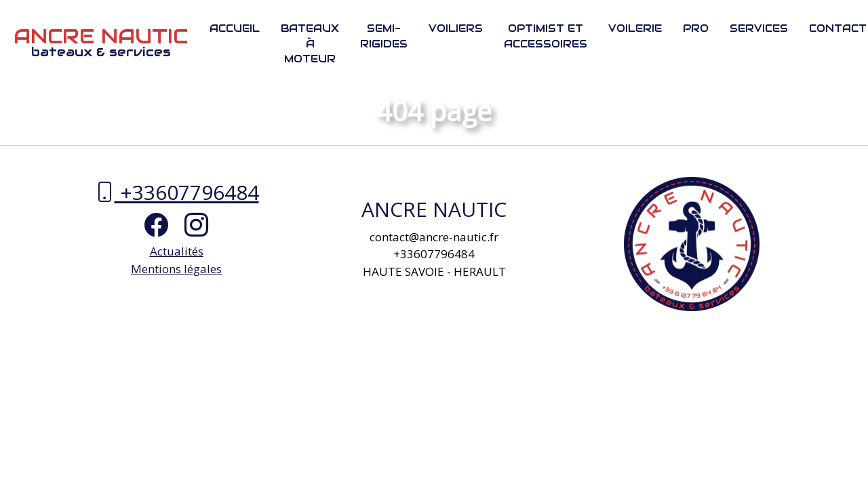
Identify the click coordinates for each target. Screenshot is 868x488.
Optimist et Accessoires (546, 36)
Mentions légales (176, 269)
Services (759, 28)
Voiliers (456, 28)
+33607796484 (177, 192)
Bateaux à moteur (310, 43)
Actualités (177, 251)
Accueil (235, 28)
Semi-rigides (384, 36)
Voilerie (635, 28)
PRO (696, 28)
